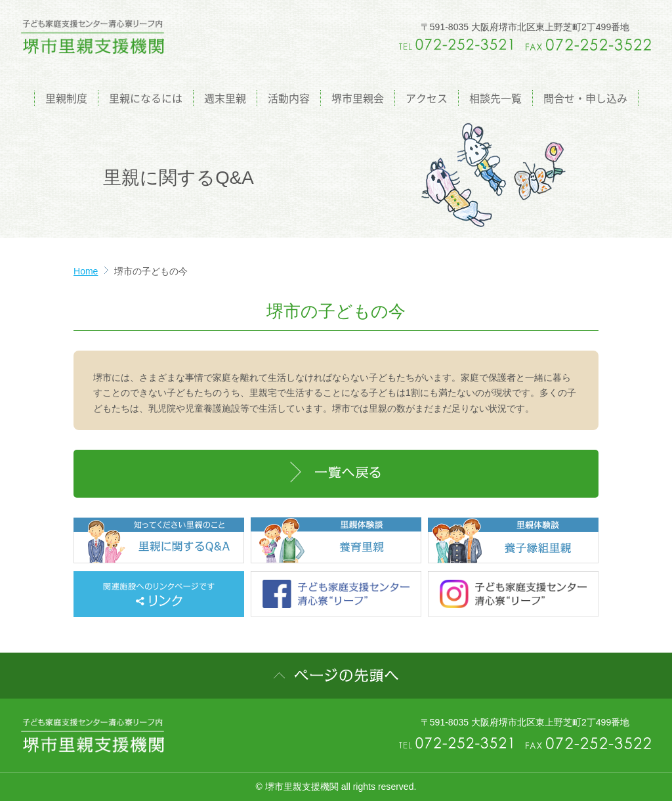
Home (86, 271)
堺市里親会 (358, 98)
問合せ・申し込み (585, 98)
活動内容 (289, 98)
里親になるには (146, 98)
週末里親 (225, 98)
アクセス (427, 98)
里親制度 (66, 98)
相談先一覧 (495, 98)
